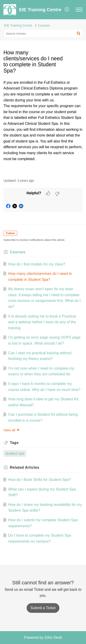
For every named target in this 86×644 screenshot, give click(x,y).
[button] (67, 10)
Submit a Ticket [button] (43, 608)
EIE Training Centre (18, 25)
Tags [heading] (14, 443)
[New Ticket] (43, 608)
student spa (15, 453)
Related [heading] (25, 467)
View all (12, 430)
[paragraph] (43, 127)
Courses (44, 25)
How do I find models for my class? (37, 264)
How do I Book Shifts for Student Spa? (40, 480)
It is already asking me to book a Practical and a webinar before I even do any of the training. (42, 322)
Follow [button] (10, 233)
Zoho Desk (53, 637)
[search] (43, 33)
